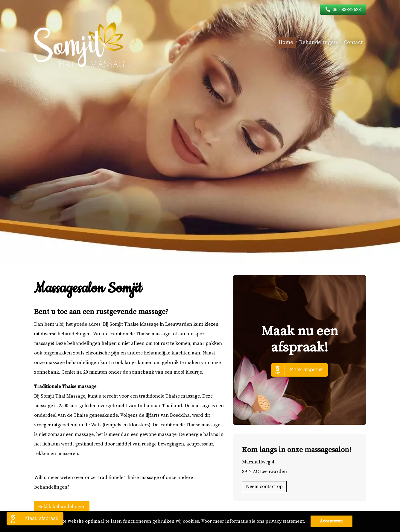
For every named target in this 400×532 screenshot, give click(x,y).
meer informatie (231, 521)
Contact (353, 42)
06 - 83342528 (347, 10)
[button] (307, 522)
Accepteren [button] (331, 521)
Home (286, 42)
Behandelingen (318, 42)
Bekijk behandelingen (62, 507)
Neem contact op (264, 486)
